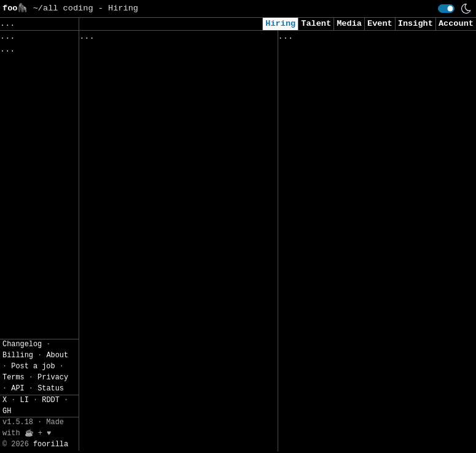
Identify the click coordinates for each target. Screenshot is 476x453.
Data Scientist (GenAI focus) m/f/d (152, 164)
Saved (200, 39)
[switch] (446, 9)
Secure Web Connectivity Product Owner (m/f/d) (159, 291)
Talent (316, 24)
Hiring (280, 24)
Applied (348, 39)
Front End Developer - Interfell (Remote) (358, 331)
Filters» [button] (22, 113)
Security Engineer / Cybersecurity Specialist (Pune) (363, 116)
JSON (38, 163)
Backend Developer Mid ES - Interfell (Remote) (346, 420)
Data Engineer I (318, 186)
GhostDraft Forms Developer (147, 208)
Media (349, 24)
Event (380, 24)
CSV (9, 163)
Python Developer (321, 71)
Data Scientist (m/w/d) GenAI (152, 119)
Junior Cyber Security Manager (353, 287)
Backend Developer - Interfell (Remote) (353, 242)
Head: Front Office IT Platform (157, 246)
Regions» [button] (22, 95)
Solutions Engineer (326, 160)
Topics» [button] (20, 78)
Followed (152, 39)
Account (456, 24)
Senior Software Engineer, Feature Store (164, 84)
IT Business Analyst (129, 323)
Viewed (300, 39)
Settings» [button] (25, 132)
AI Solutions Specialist (338, 376)
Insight (416, 24)
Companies (251, 39)
